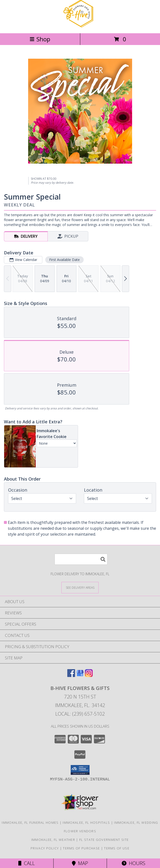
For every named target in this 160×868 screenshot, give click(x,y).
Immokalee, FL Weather (53, 840)
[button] (80, 770)
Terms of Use (117, 848)
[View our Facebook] (71, 675)
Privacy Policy (45, 848)
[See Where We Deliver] (80, 587)
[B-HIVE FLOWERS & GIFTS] (80, 26)
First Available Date (64, 260)
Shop (40, 39)
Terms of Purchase (81, 848)
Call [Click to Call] (27, 863)
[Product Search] (81, 559)
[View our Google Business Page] (80, 675)
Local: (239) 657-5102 (80, 714)
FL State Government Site (104, 840)
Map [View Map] (80, 863)
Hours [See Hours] (133, 863)
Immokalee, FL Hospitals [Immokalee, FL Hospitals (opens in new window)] (86, 823)
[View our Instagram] (89, 675)
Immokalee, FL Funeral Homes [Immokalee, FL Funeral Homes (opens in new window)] (30, 823)
